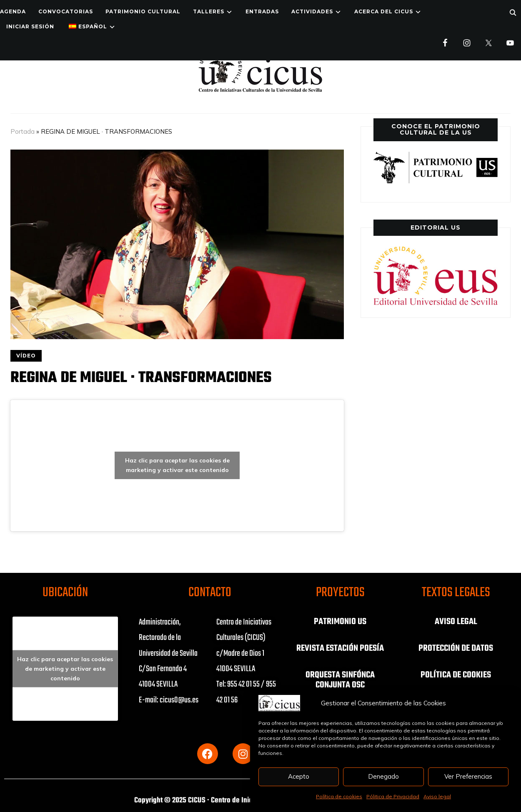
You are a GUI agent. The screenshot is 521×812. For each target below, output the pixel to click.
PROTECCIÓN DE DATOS (456, 648)
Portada (23, 131)
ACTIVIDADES (312, 11)
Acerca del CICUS (384, 11)
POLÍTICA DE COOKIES (456, 675)
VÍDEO (26, 356)
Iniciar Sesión (30, 26)
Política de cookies (339, 796)
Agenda (13, 11)
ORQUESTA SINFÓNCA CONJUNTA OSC (340, 680)
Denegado (383, 776)
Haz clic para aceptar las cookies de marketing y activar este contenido (177, 465)
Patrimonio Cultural (143, 11)
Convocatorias (66, 11)
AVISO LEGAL (456, 622)
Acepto (299, 776)
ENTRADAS (262, 11)
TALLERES (209, 11)
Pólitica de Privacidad (393, 796)
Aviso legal (437, 796)
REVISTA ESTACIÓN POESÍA (340, 648)
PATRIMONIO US (340, 622)
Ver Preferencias (468, 776)
